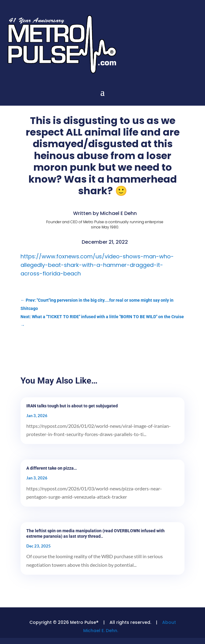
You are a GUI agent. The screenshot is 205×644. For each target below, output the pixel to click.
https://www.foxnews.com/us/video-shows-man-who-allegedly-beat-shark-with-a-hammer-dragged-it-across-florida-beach (97, 265)
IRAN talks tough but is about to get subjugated (72, 406)
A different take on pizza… (52, 468)
